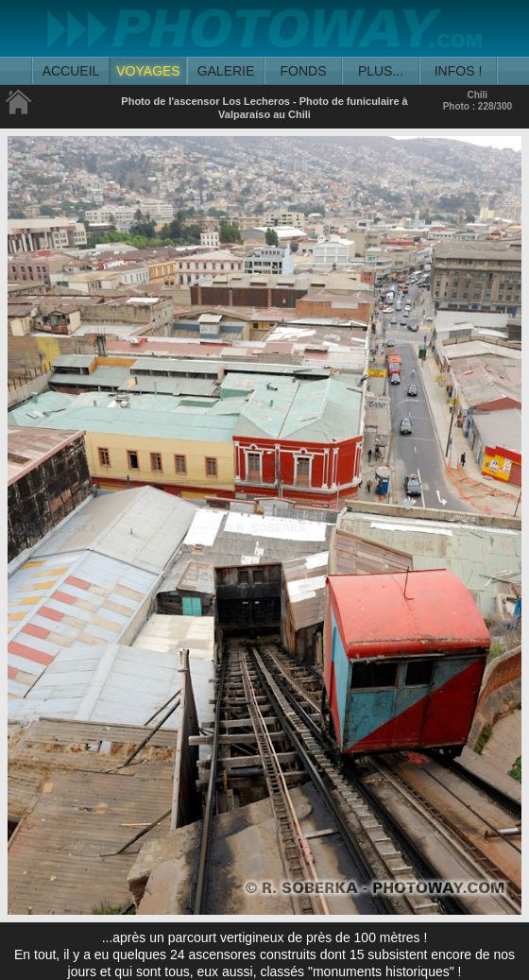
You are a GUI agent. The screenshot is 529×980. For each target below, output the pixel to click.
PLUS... (381, 71)
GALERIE (226, 71)
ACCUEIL (71, 71)
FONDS (304, 71)
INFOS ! (459, 71)
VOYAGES (148, 71)
